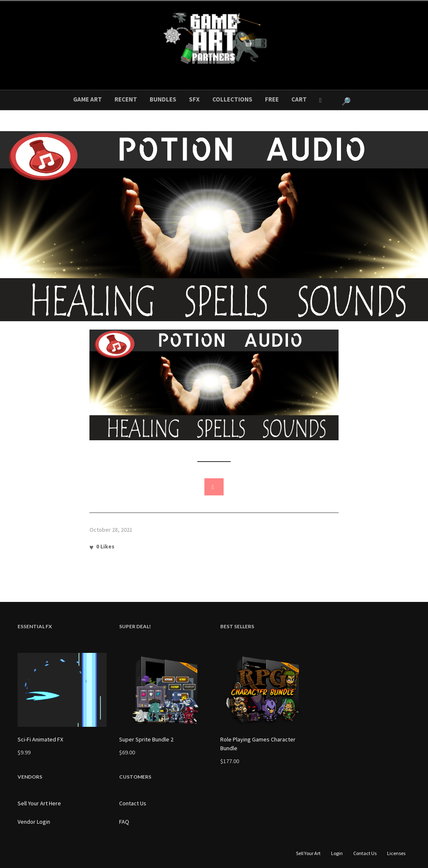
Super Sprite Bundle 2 (146, 739)
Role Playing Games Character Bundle (258, 744)
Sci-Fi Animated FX (40, 739)
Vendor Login (34, 822)
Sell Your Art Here (39, 803)
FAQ (124, 822)
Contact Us (133, 803)
